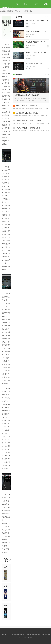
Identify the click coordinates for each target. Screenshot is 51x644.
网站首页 (10, 11)
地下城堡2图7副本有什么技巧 (35, 63)
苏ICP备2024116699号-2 (25, 637)
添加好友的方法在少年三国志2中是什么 (37, 31)
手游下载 (36, 8)
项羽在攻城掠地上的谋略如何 (7, 567)
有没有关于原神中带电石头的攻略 (7, 586)
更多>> (10, 560)
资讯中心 (26, 8)
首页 (17, 8)
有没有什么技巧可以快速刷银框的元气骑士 (37, 21)
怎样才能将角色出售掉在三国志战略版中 (27, 95)
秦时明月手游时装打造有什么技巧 (36, 53)
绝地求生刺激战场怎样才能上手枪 (26, 106)
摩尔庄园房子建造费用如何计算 (35, 42)
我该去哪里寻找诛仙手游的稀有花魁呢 (28, 128)
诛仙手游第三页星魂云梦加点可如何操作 (28, 120)
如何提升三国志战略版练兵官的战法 (27, 113)
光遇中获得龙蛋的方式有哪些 (7, 606)
